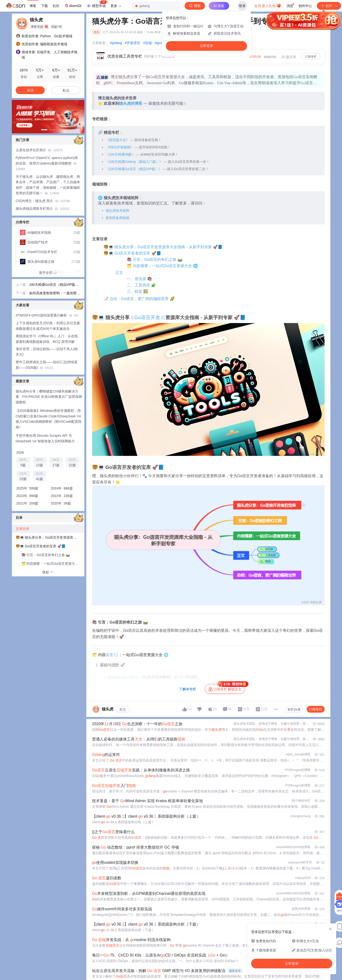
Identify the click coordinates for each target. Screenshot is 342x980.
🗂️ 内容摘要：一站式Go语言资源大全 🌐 (162, 266)
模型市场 (97, 4)
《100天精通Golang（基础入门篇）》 (134, 162)
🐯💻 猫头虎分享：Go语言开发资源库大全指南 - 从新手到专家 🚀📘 (163, 247)
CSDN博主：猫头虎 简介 (43, 201)
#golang (116, 43)
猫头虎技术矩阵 (117, 211)
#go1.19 (161, 43)
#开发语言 (132, 43)
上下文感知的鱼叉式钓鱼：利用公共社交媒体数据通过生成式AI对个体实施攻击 (48, 326)
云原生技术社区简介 (39, 150)
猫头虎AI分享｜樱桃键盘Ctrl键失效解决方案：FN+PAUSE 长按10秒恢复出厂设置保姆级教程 (49, 397)
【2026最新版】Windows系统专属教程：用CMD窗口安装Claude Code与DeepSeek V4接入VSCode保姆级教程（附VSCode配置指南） (49, 419)
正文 (119, 273)
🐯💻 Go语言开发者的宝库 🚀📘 (132, 253)
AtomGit (73, 6)
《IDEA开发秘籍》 (120, 147)
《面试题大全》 (117, 140)
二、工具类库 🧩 (141, 285)
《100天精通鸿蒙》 (120, 154)
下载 (44, 6)
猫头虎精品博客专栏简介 (43, 209)
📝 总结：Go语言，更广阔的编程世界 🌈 (139, 299)
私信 (66, 90)
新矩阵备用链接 (117, 218)
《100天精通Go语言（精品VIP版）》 (134, 169)
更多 (116, 6)
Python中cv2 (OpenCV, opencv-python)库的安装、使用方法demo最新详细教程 (47, 163)
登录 (242, 6)
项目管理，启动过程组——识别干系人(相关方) (47, 352)
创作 (329, 6)
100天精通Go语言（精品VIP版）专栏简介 (54, 285)
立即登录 (206, 46)
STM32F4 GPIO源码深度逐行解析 (47, 315)
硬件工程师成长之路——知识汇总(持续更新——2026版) (47, 365)
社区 (56, 6)
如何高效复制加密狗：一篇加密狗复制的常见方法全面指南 (55, 294)
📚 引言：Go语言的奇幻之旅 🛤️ (155, 260)
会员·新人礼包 (268, 5)
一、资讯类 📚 (139, 279)
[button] (44, 130)
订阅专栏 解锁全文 (227, 688)
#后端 (147, 43)
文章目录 (22, 529)
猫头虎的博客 (131, 103)
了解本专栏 (188, 689)
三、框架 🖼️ (138, 291)
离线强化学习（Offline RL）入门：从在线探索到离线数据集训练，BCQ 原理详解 (47, 339)
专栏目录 (294, 709)
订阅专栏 (311, 57)
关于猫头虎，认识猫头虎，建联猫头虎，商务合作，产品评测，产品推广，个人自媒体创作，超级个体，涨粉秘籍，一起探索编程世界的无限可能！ (48, 185)
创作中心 (305, 6)
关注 (123, 709)
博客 (33, 6)
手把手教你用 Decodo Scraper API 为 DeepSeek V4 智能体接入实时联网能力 (45, 438)
